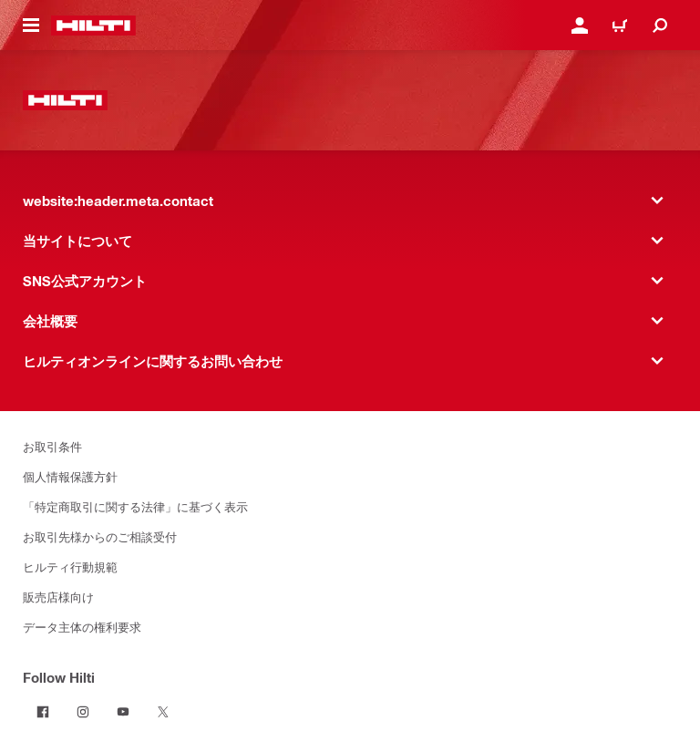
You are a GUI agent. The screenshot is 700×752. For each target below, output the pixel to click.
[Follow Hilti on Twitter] (163, 712)
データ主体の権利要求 (82, 627)
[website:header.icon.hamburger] (31, 26)
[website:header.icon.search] (660, 26)
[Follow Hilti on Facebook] (43, 712)
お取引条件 (52, 446)
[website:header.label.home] (93, 26)
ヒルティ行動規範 (70, 567)
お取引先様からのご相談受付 (100, 536)
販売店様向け (58, 597)
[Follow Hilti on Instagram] (83, 712)
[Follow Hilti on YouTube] (123, 712)
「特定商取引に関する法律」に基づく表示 (135, 506)
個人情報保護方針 (70, 476)
